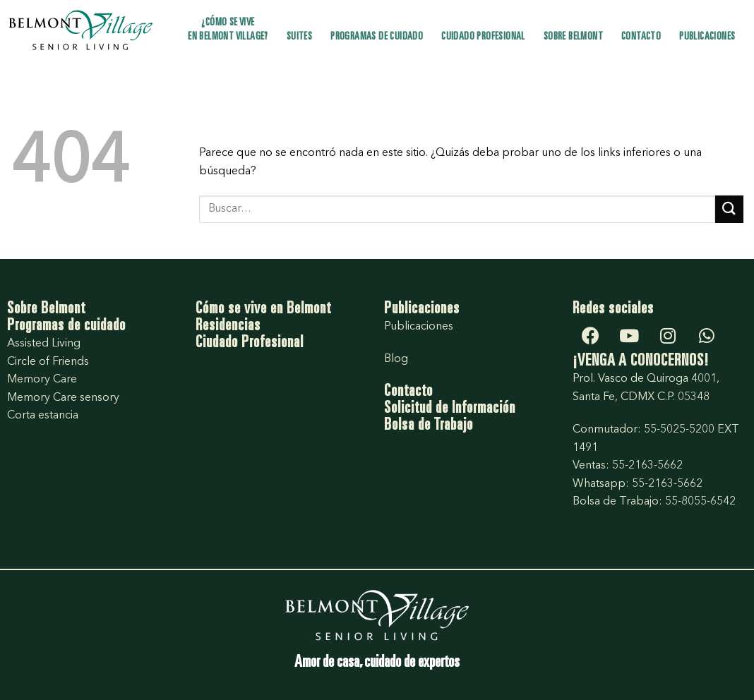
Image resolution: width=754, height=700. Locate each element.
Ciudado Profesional (250, 344)
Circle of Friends (48, 362)
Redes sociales (613, 310)
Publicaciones (707, 37)
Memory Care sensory (63, 398)
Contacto (641, 37)
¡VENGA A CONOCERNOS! (641, 362)
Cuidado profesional (483, 37)
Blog (396, 359)
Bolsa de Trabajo (429, 426)
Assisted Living (44, 344)
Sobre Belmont (573, 37)
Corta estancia (43, 416)
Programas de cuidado (377, 37)
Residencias (228, 327)
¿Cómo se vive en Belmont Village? (228, 30)
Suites (299, 37)
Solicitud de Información (450, 409)
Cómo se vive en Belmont (263, 310)
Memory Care (42, 380)
